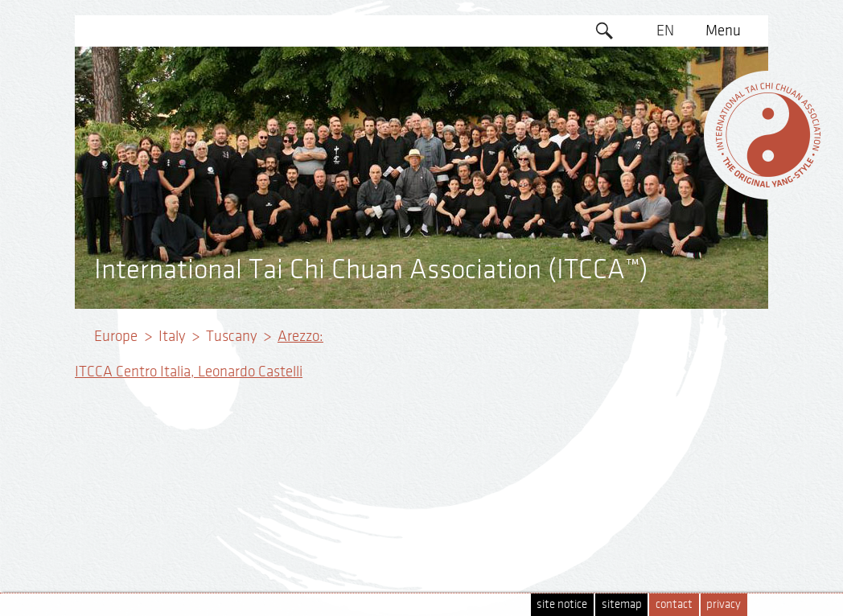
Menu (723, 31)
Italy (172, 336)
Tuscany (231, 336)
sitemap (622, 604)
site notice (562, 604)
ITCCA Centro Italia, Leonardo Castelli (189, 372)
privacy (724, 604)
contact (674, 604)
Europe (116, 336)
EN (665, 31)
